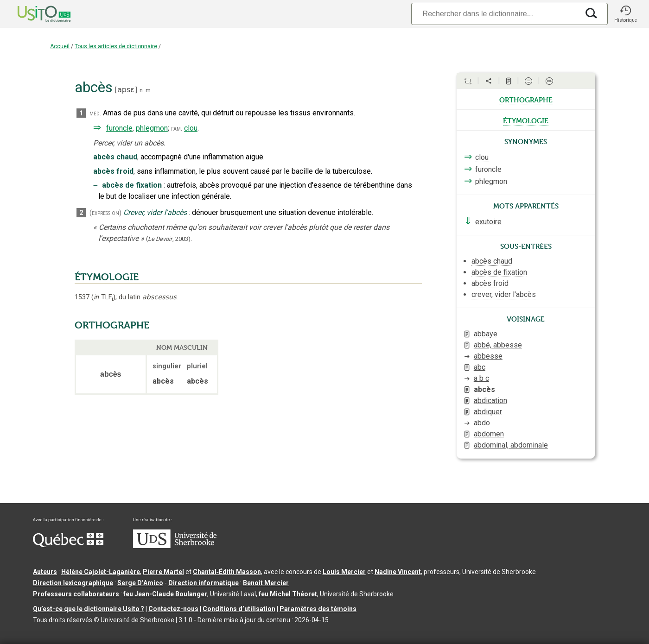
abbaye (486, 334)
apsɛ (126, 90)
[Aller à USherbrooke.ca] (175, 546)
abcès (484, 389)
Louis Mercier (344, 572)
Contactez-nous (173, 609)
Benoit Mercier (266, 583)
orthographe (526, 99)
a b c (481, 378)
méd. (95, 113)
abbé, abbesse (498, 345)
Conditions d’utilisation (239, 609)
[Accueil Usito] (34, 14)
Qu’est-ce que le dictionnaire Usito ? (89, 609)
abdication (490, 401)
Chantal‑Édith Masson (227, 572)
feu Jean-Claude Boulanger (165, 594)
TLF (103, 297)
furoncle (119, 128)
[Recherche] (495, 14)
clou (191, 128)
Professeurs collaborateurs (76, 594)
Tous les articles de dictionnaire (116, 46)
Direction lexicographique (73, 583)
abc (480, 367)
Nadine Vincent (398, 572)
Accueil (60, 46)
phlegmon (152, 128)
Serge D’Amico (140, 583)
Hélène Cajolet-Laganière (101, 572)
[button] (625, 14)
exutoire (488, 222)
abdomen (489, 434)
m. (149, 90)
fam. (177, 129)
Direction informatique (204, 583)
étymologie (526, 120)
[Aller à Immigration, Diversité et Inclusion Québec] (68, 545)
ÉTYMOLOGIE (107, 277)
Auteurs (45, 572)
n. (142, 90)
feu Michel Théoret (288, 594)
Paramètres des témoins (318, 609)
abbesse (488, 356)
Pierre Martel (163, 572)
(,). (169, 239)
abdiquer (488, 412)
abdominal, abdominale (511, 445)
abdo (482, 423)
